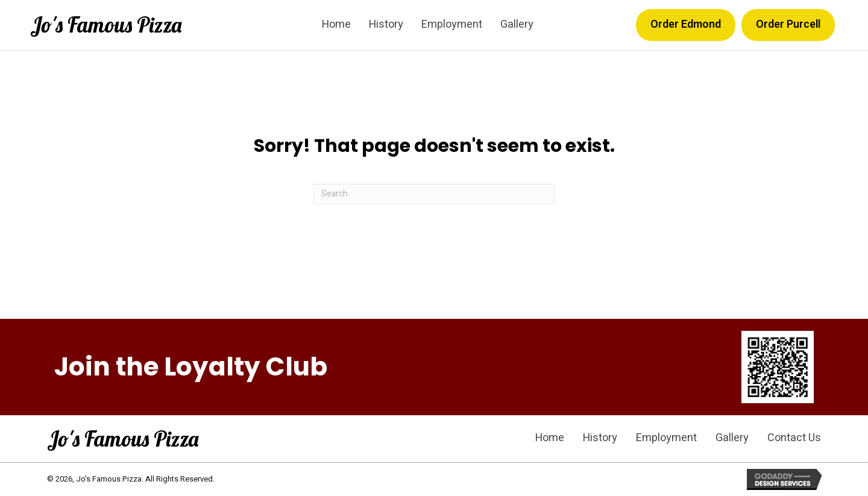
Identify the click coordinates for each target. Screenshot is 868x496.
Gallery (732, 438)
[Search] (434, 194)
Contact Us (794, 438)
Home (550, 438)
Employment (666, 438)
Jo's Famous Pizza (106, 25)
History (600, 438)
